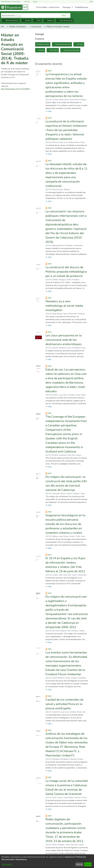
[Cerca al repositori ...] (31, 15)
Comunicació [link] (36, 27)
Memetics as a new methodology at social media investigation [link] (64, 306)
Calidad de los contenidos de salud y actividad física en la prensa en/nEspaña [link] (64, 704)
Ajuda (34, 2)
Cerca (66, 15)
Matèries (49, 20)
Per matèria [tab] (54, 50)
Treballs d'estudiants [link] (18, 27)
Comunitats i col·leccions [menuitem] (48, 7)
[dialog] (47, 861)
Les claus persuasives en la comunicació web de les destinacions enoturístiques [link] (64, 340)
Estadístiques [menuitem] (82, 7)
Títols (37, 20)
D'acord (88, 864)
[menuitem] (67, 7)
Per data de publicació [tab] (63, 44)
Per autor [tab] (80, 44)
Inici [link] (2, 27)
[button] (91, 2)
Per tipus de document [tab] (72, 50)
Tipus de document (65, 20)
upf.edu (25, 2)
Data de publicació (11, 20)
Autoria (26, 20)
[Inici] (14, 7)
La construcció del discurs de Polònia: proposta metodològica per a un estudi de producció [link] (66, 272)
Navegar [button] (67, 7)
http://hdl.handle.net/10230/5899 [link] (15, 89)
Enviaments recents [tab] (43, 44)
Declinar (79, 864)
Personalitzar (7, 864)
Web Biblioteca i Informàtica (11, 2)
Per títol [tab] (41, 50)
